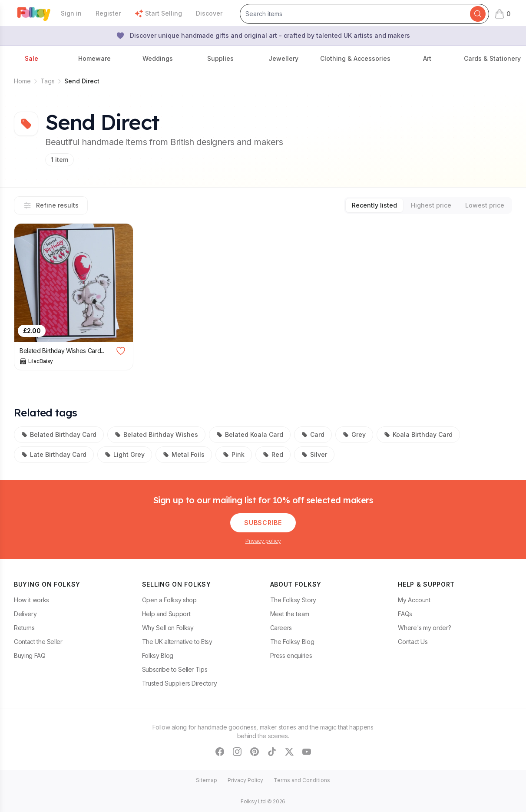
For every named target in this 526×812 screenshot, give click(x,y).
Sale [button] (31, 58)
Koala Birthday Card (418, 434)
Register (108, 13)
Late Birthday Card (54, 454)
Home (22, 81)
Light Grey (125, 454)
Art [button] (427, 58)
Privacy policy (263, 541)
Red (273, 454)
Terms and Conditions (302, 780)
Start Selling (158, 13)
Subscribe (263, 523)
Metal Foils (184, 454)
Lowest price (485, 205)
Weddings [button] (158, 58)
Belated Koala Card (250, 434)
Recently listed (374, 205)
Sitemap (207, 780)
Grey (354, 434)
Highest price (431, 205)
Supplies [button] (220, 58)
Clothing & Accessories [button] (355, 58)
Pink (234, 454)
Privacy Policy (245, 780)
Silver (314, 454)
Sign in (71, 13)
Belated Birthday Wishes (156, 434)
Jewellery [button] (283, 58)
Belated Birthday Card (59, 434)
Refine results (51, 205)
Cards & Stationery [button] (492, 58)
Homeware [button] (94, 58)
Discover (209, 13)
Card (313, 434)
